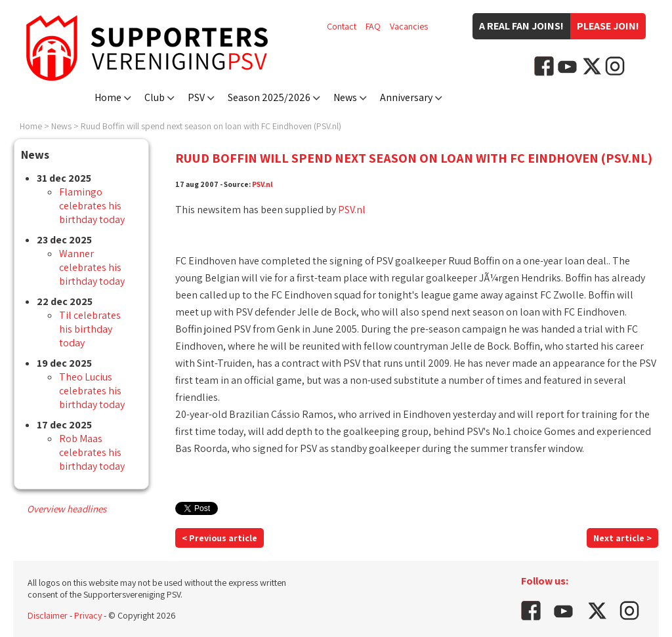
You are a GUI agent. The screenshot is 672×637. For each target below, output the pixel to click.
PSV (196, 97)
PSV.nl (262, 184)
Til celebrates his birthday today (90, 329)
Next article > (622, 538)
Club (155, 97)
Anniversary (406, 97)
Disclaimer (48, 615)
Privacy (88, 615)
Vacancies (409, 26)
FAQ (373, 26)
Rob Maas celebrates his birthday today (92, 452)
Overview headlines (67, 509)
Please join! (608, 26)
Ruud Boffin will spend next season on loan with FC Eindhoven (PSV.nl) (211, 126)
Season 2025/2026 (269, 97)
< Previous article (220, 538)
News (345, 97)
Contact (342, 26)
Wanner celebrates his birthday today (92, 267)
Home (108, 97)
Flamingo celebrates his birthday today (92, 206)
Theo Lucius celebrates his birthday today (92, 391)
